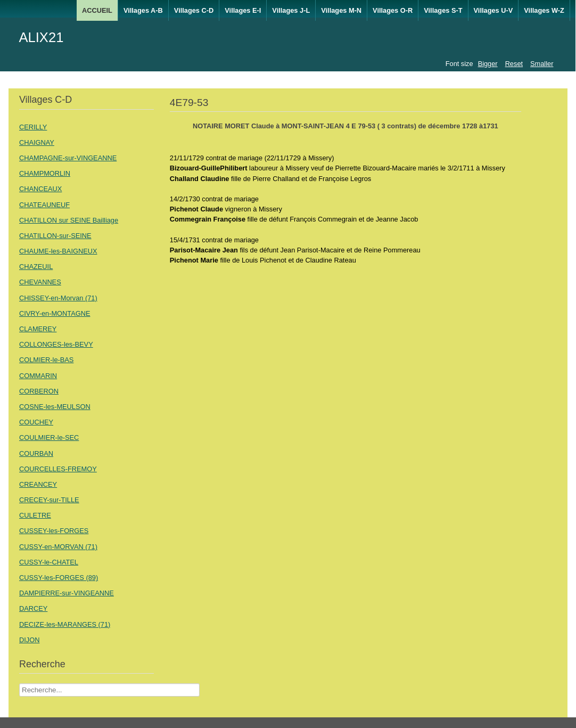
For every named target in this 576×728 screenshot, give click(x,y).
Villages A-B (143, 10)
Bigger (488, 64)
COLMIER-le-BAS (46, 360)
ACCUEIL (97, 10)
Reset (514, 64)
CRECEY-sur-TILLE (49, 500)
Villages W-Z (544, 10)
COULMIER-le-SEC (49, 437)
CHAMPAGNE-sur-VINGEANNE (68, 158)
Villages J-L (291, 10)
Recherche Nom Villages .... (19, 684)
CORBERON (39, 391)
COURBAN (36, 453)
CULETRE (35, 515)
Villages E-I (243, 10)
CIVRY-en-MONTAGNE (55, 313)
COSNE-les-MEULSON (55, 407)
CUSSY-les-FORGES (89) (59, 578)
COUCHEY (36, 422)
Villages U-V (493, 10)
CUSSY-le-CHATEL (49, 562)
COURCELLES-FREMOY (58, 469)
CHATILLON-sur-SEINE (55, 236)
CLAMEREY (38, 329)
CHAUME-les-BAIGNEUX (58, 251)
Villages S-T (443, 10)
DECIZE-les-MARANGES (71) (65, 624)
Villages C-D (194, 10)
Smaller (542, 64)
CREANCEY (38, 484)
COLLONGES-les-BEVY (56, 344)
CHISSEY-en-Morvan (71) (58, 298)
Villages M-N (341, 10)
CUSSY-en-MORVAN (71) (58, 547)
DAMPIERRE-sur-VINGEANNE (67, 593)
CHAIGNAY (37, 142)
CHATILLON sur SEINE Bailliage (69, 220)
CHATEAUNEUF (44, 205)
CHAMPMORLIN (45, 173)
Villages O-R (393, 10)
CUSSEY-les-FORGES (54, 531)
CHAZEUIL (36, 267)
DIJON (29, 640)
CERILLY (33, 127)
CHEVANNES (40, 282)
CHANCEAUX (40, 189)
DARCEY (33, 608)
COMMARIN (38, 376)
